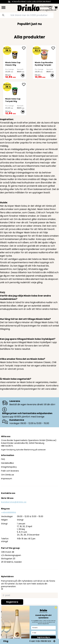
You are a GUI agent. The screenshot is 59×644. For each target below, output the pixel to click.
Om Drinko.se (8, 475)
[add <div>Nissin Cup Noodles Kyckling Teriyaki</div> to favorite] (54, 48)
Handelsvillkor (8, 463)
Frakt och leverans (10, 471)
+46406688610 (9, 513)
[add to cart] (23, 75)
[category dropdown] (3, 7)
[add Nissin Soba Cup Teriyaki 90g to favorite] (24, 84)
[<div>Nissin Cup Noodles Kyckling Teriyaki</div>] (44, 62)
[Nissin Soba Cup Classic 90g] (15, 62)
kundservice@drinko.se (14, 502)
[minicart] (56, 8)
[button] (2, 589)
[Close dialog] (56, 638)
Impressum (7, 479)
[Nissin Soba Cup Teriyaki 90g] (15, 98)
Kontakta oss (8, 493)
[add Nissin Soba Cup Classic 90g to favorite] (24, 48)
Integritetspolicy (9, 467)
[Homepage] (28, 7)
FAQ (3, 459)
